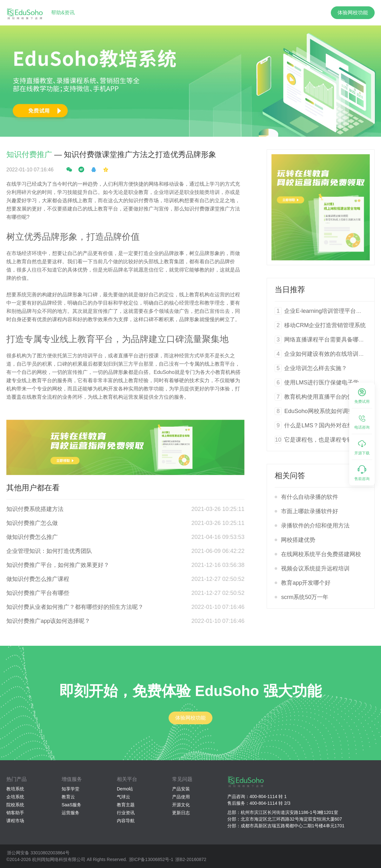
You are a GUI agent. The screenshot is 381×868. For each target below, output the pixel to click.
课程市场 (15, 821)
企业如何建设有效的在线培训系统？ (330, 354)
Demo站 (125, 789)
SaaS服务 (71, 805)
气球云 (124, 797)
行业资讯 (126, 813)
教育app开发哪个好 (306, 583)
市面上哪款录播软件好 (310, 511)
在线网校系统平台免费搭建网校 (321, 554)
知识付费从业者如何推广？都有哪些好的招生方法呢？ (75, 607)
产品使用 (181, 797)
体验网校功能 (353, 13)
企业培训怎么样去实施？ (316, 368)
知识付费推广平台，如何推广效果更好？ (58, 565)
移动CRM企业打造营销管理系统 (325, 325)
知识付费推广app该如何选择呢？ (48, 621)
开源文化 (181, 805)
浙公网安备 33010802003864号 (38, 853)
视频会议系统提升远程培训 (315, 568)
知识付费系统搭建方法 (35, 509)
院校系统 (15, 805)
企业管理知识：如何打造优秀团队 (49, 551)
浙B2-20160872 (191, 859)
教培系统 (15, 789)
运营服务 (70, 813)
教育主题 (126, 805)
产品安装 (181, 789)
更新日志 (181, 813)
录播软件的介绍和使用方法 (315, 526)
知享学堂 (70, 789)
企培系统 (15, 797)
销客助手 (15, 813)
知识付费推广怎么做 (32, 523)
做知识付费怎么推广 (32, 537)
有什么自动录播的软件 (310, 497)
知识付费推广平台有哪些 (38, 593)
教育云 (68, 797)
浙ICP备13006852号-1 (151, 859)
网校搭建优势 (298, 540)
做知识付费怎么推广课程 (38, 579)
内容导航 (126, 821)
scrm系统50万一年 (305, 597)
